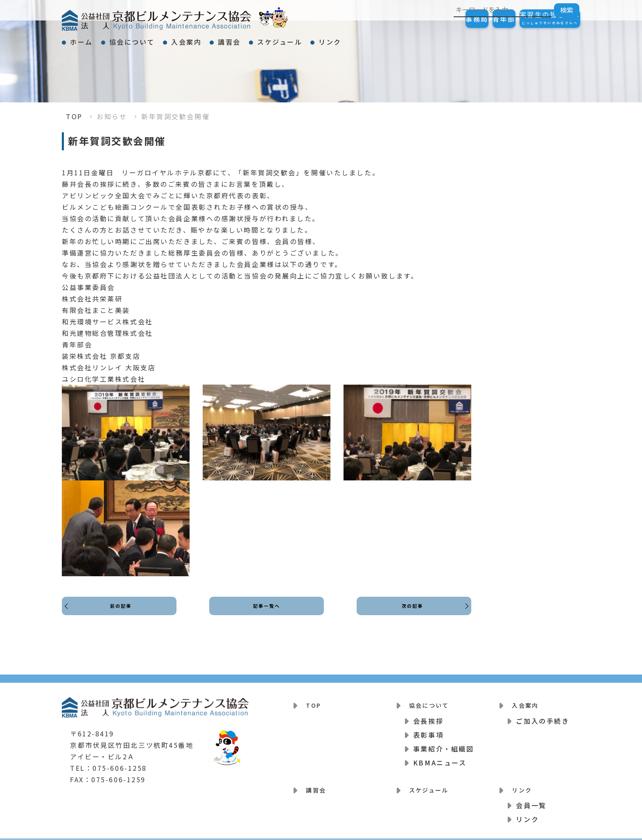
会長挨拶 (428, 715)
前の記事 (123, 613)
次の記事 (410, 613)
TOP (74, 116)
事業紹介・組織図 (443, 743)
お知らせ (112, 116)
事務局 (436, 19)
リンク (411, 38)
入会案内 (223, 38)
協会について (154, 38)
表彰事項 (428, 729)
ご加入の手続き (543, 715)
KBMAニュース (440, 757)
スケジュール (346, 38)
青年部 (479, 19)
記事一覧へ (267, 613)
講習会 (281, 38)
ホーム (89, 38)
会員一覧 (531, 795)
